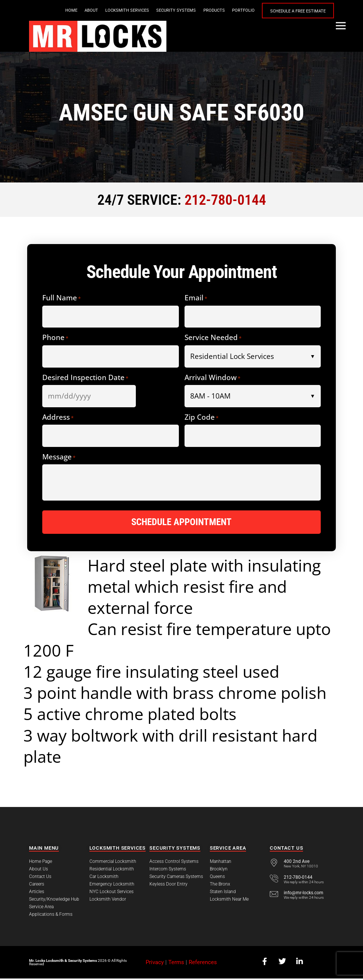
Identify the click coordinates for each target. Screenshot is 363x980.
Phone (55, 338)
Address (58, 417)
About (91, 10)
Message (59, 457)
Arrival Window (212, 378)
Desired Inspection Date (85, 378)
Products (214, 10)
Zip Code (201, 417)
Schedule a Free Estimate (298, 11)
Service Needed (213, 338)
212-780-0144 (225, 200)
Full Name (62, 298)
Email (196, 298)
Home (71, 10)
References (203, 964)
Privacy (155, 964)
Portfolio (243, 10)
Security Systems (176, 10)
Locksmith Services (127, 10)
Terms (176, 964)
